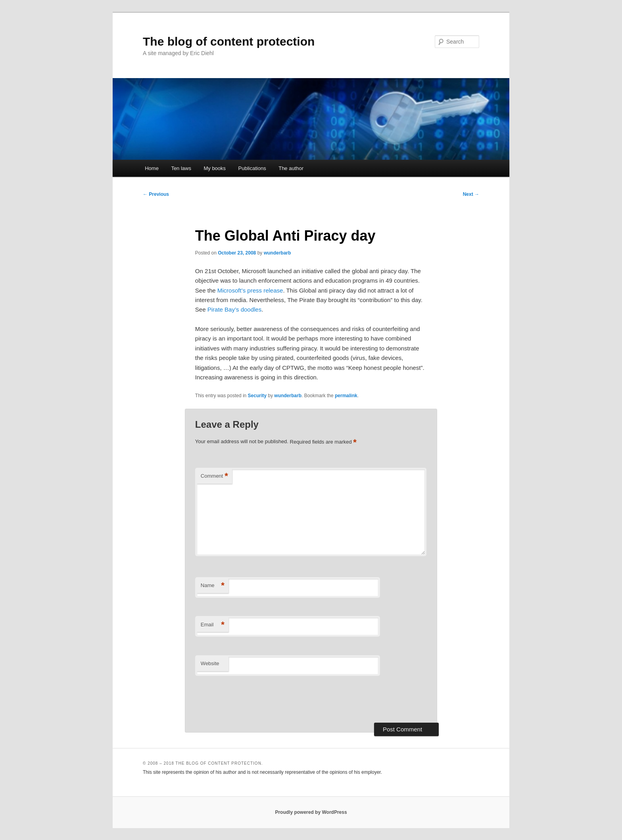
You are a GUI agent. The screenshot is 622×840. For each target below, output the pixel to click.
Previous (156, 194)
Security (257, 396)
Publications (252, 168)
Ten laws (181, 168)
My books (215, 168)
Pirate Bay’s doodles (234, 309)
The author (291, 168)
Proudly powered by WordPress (311, 812)
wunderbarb (277, 253)
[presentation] (255, 699)
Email (213, 625)
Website (210, 663)
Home (152, 168)
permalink (346, 396)
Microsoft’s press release (250, 290)
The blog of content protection (229, 41)
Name (213, 586)
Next (471, 194)
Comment (214, 476)
